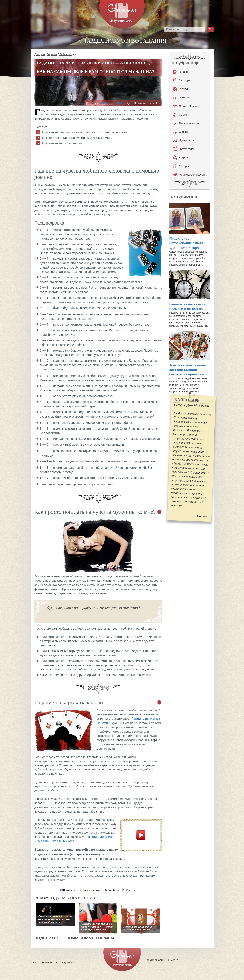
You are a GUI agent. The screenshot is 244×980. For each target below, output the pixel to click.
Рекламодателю (49, 962)
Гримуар (40, 54)
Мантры (181, 166)
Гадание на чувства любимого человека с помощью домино (84, 132)
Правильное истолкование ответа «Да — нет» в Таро (186, 243)
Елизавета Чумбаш (112, 103)
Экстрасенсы (184, 149)
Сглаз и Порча (184, 106)
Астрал (180, 158)
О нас (34, 962)
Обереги (181, 115)
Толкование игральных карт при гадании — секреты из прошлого (188, 370)
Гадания (52, 54)
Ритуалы (181, 89)
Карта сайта (69, 962)
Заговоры (182, 80)
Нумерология (184, 140)
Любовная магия (186, 123)
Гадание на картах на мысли (62, 143)
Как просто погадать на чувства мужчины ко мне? (77, 138)
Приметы (181, 98)
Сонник (180, 132)
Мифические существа (190, 175)
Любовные (66, 54)
